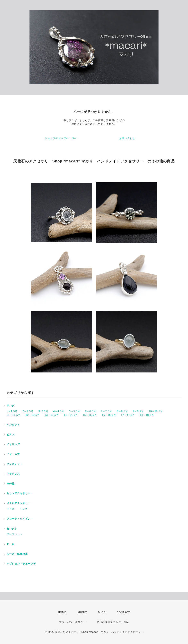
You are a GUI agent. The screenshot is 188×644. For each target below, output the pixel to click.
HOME (62, 612)
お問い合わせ (127, 138)
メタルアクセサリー (19, 503)
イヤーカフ (13, 454)
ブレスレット (15, 464)
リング (11, 406)
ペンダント (13, 425)
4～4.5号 (59, 411)
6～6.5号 (91, 411)
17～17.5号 (128, 415)
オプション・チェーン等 (21, 564)
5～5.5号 (75, 411)
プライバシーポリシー (72, 622)
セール (11, 544)
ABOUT (82, 612)
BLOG (102, 612)
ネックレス (13, 474)
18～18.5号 (147, 415)
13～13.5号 (52, 415)
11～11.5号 (14, 415)
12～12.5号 (33, 415)
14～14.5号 (71, 415)
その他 (11, 484)
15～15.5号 (90, 415)
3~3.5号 (43, 411)
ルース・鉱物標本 (17, 554)
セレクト (12, 529)
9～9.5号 (138, 411)
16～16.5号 (109, 415)
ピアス (11, 435)
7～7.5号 (106, 411)
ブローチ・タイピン (19, 519)
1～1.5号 (12, 411)
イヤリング (13, 444)
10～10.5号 (156, 411)
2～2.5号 (28, 411)
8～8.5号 (122, 411)
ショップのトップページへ (61, 138)
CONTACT (123, 612)
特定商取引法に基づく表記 (113, 622)
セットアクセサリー (19, 493)
